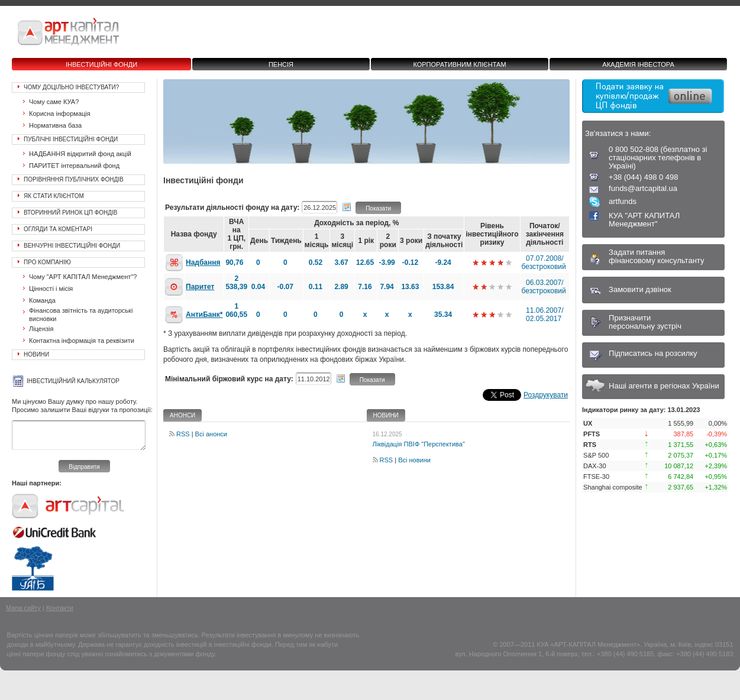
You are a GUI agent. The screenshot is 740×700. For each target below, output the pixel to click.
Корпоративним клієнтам (459, 64)
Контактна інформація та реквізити (82, 341)
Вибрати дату (347, 207)
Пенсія (281, 64)
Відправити (84, 467)
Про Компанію (47, 262)
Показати (378, 208)
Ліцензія (41, 329)
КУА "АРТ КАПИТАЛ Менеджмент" (644, 220)
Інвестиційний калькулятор (73, 381)
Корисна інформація (60, 114)
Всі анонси (211, 434)
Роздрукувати (546, 395)
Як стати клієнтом (54, 196)
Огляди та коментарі (58, 229)
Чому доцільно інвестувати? (71, 87)
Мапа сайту (23, 608)
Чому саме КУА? (54, 102)
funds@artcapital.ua (643, 188)
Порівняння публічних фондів (74, 179)
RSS (183, 434)
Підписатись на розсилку (653, 353)
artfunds (623, 201)
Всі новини (414, 460)
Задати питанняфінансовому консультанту (656, 256)
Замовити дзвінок (640, 289)
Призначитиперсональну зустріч (645, 322)
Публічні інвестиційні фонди (71, 139)
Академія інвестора (638, 64)
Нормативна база (55, 125)
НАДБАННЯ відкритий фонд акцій (80, 154)
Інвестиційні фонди (101, 64)
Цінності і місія (51, 289)
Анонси (182, 415)
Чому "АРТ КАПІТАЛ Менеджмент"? (83, 277)
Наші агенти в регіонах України (664, 386)
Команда (42, 300)
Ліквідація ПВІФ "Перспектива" (419, 444)
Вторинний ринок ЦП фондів (71, 213)
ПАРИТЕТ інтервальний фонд (74, 166)
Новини (36, 354)
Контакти (60, 608)
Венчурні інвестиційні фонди (72, 246)
